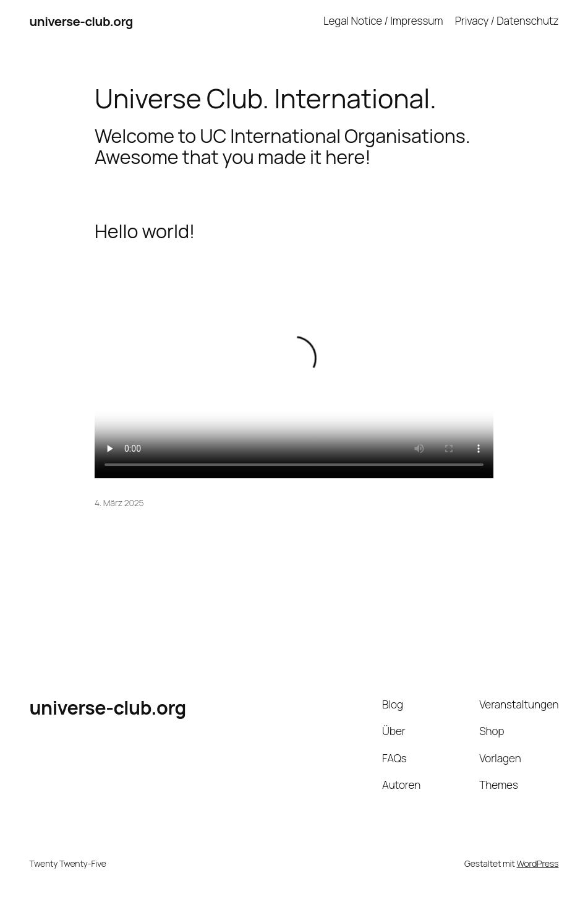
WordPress (538, 863)
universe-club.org (81, 21)
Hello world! (145, 231)
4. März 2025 (119, 503)
